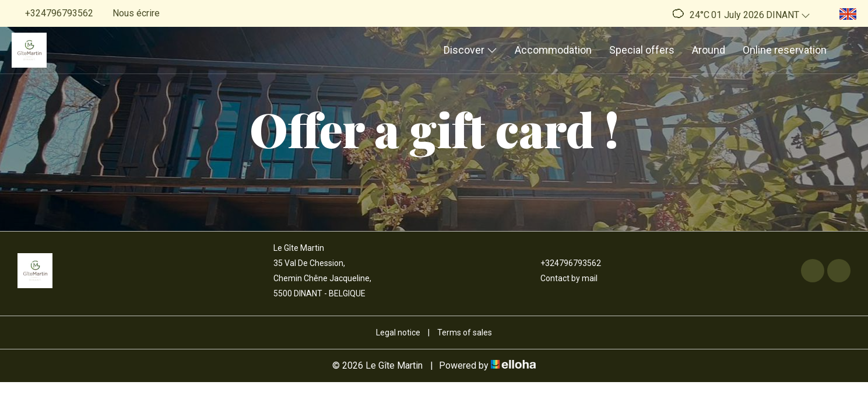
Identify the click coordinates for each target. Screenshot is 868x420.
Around (709, 50)
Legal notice (398, 332)
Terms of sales (465, 332)
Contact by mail (562, 278)
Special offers (642, 50)
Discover (470, 50)
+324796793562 (564, 263)
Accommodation (553, 50)
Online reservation (785, 50)
